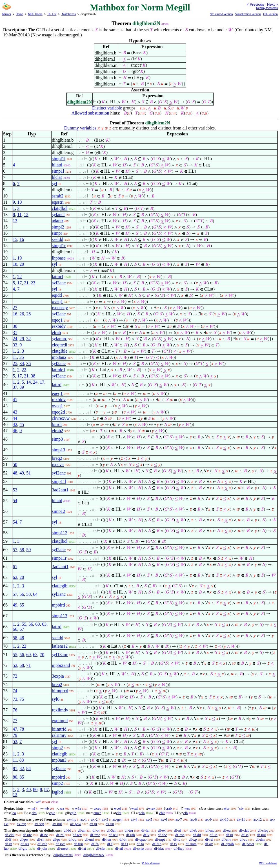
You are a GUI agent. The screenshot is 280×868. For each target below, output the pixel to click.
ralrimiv (59, 735)
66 (15, 629)
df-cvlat (139, 848)
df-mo (210, 830)
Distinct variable (107, 108)
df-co (243, 839)
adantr (57, 221)
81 (15, 769)
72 (15, 676)
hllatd (57, 165)
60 (37, 624)
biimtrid (59, 729)
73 (15, 699)
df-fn (95, 844)
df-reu (113, 835)
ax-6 (164, 819)
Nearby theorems (267, 8)
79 (15, 735)
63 (44, 624)
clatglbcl (60, 208)
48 (15, 473)
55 (24, 624)
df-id (177, 839)
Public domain (151, 863)
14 (28, 382)
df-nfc (27, 835)
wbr (227, 808)
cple (52, 813)
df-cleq (263, 830)
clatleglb (60, 586)
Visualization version (248, 14)
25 (15, 363)
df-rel (209, 839)
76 (15, 710)
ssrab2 (58, 196)
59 (28, 550)
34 (22, 363)
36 (28, 363)
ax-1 (84, 819)
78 (22, 729)
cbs (34, 813)
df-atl (119, 848)
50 (15, 464)
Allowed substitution (90, 113)
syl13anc (60, 655)
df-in (229, 835)
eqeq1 (57, 320)
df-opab (141, 839)
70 (42, 655)
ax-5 (149, 819)
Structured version (221, 14)
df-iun (107, 839)
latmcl (57, 277)
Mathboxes (68, 14)
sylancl (58, 215)
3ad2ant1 (60, 490)
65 (22, 605)
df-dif (197, 835)
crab (168, 808)
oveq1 (57, 301)
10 (19, 202)
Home (20, 14)
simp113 (60, 616)
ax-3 (105, 819)
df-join (42, 848)
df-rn (8, 844)
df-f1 (125, 844)
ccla (142, 813)
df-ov (209, 844)
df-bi (67, 830)
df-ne (44, 835)
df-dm (260, 839)
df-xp (193, 839)
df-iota (60, 844)
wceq (97, 808)
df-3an (112, 830)
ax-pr (93, 824)
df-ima (42, 844)
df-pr (56, 839)
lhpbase (59, 258)
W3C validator (268, 863)
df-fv (174, 844)
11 (19, 215)
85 (22, 777)
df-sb (193, 830)
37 (15, 387)
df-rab (130, 835)
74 (15, 691)
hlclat (57, 177)
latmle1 (59, 370)
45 (22, 424)
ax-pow (76, 824)
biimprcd (60, 691)
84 (28, 769)
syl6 (56, 699)
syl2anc (59, 314)
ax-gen (117, 819)
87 (46, 789)
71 (28, 665)
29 (22, 339)
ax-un (110, 824)
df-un (214, 835)
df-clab (244, 830)
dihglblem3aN (94, 855)
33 (15, 345)
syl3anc (59, 283)
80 (15, 777)
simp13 (58, 450)
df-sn (41, 839)
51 (28, 473)
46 (15, 431)
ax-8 (194, 819)
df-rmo (95, 835)
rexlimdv (60, 710)
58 (22, 550)
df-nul (261, 835)
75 (22, 699)
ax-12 (258, 819)
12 (26, 215)
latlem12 (60, 646)
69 (28, 655)
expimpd (60, 721)
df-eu (227, 830)
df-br (123, 839)
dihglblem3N (63, 855)
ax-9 (209, 819)
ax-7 (179, 819)
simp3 (57, 439)
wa (62, 808)
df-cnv (226, 839)
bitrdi (57, 424)
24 (15, 339)
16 (22, 239)
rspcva (58, 464)
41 (15, 400)
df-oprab (227, 844)
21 (26, 283)
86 (35, 789)
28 (28, 314)
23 (33, 283)
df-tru (129, 830)
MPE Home (35, 14)
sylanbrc (59, 339)
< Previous (255, 4)
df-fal (145, 830)
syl (55, 184)
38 (33, 376)
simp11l (59, 481)
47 (15, 729)
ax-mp (72, 819)
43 (15, 412)
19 (19, 258)
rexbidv (59, 326)
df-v (146, 835)
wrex (152, 808)
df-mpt (160, 839)
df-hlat (159, 848)
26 (22, 314)
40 (28, 789)
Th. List (52, 14)
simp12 (58, 511)
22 (19, 277)
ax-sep (39, 824)
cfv (242, 808)
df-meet (63, 848)
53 (15, 490)
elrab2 (57, 431)
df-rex (77, 835)
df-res (25, 844)
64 (35, 594)
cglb (73, 813)
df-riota (191, 844)
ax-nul (57, 824)
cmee (97, 813)
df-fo (140, 844)
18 (15, 264)
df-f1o (157, 844)
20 (22, 264)
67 (22, 629)
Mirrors (7, 14)
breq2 (57, 458)
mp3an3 (59, 760)
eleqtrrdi (59, 345)
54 (15, 501)
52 (15, 665)
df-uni (89, 839)
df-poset (248, 844)
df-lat (82, 848)
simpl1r (59, 246)
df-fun (78, 844)
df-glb (23, 848)
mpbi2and (61, 665)
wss (187, 808)
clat (119, 813)
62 (15, 577)
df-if (8, 839)
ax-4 (134, 819)
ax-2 (94, 819)
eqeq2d (58, 412)
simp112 (60, 533)
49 (22, 473)
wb (47, 808)
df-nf (178, 830)
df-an (82, 830)
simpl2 (58, 227)
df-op (72, 839)
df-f (110, 844)
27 (15, 308)
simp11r (59, 558)
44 (15, 418)
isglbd (57, 792)
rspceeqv (60, 308)
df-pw (24, 839)
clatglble (60, 351)
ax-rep (22, 824)
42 (15, 424)
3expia (58, 676)
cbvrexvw (61, 418)
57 (15, 550)
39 (22, 387)
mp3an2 (59, 357)
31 (15, 332)
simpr (57, 233)
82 (22, 769)
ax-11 (241, 819)
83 (22, 760)
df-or (96, 830)
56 (22, 594)
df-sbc (162, 835)
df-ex (162, 830)
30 (15, 326)
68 (22, 665)
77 (15, 721)
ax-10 (224, 819)
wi (33, 808)
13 (15, 221)
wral (135, 808)
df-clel (10, 835)
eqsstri (58, 202)
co (14, 813)
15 (15, 239)
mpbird (58, 605)
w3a (78, 808)
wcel (117, 808)
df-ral (60, 835)
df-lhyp (179, 848)
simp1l (58, 171)
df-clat (101, 848)
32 (28, 339)
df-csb (180, 835)
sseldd (57, 239)
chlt (162, 813)
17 (19, 283)
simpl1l (59, 159)
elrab (56, 332)
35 (22, 357)
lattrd (57, 385)
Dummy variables (80, 128)
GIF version (270, 14)
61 (15, 567)
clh (186, 813)
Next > (272, 4)
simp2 (57, 748)
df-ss (245, 835)
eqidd (57, 295)
